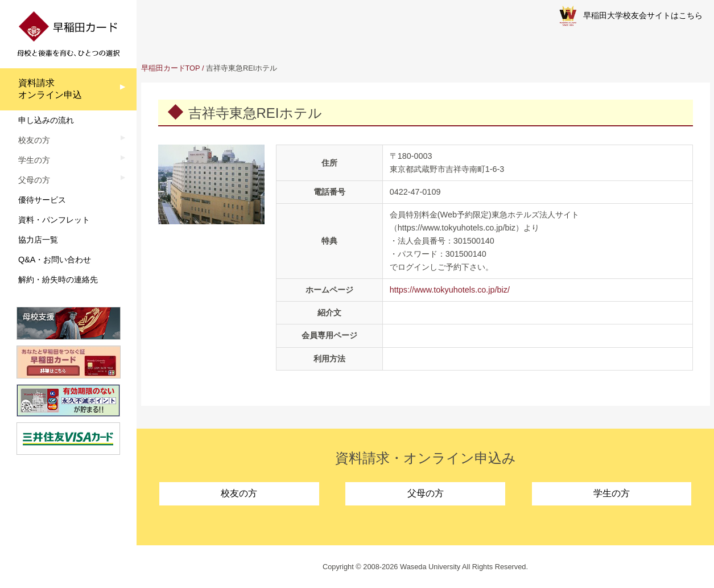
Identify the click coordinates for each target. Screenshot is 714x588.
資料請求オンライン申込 (50, 89)
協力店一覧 (38, 240)
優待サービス (42, 200)
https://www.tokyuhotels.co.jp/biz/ (450, 290)
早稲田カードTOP (171, 68)
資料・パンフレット (54, 220)
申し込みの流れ (46, 120)
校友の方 (239, 493)
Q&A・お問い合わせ (55, 260)
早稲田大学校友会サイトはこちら (631, 16)
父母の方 (426, 493)
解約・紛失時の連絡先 (58, 279)
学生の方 (612, 493)
